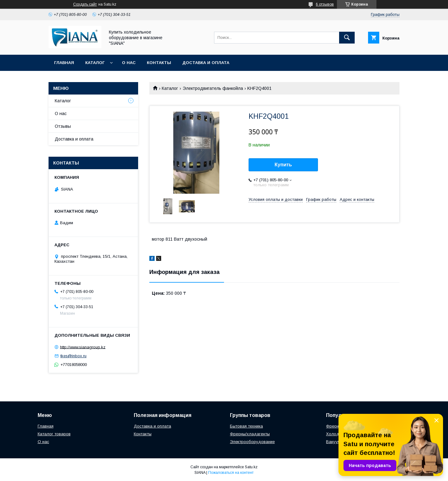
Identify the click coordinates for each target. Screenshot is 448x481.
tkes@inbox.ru (73, 356)
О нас (129, 63)
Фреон (332, 426)
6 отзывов (325, 4)
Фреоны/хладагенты (250, 434)
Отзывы (63, 126)
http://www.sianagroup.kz (83, 347)
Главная (64, 63)
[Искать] (347, 38)
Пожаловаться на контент (231, 473)
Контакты (159, 63)
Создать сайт (85, 4)
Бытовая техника (246, 426)
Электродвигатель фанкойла (213, 88)
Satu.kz (251, 467)
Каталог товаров (54, 434)
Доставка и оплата (206, 63)
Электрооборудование (252, 442)
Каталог (95, 63)
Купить (283, 165)
